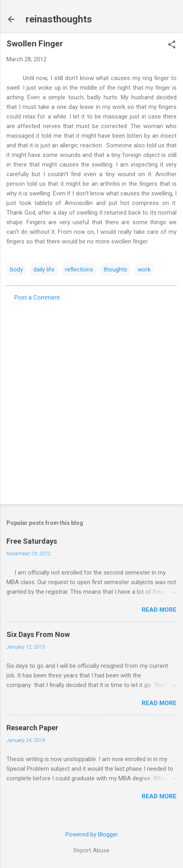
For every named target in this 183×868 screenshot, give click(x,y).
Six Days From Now (38, 634)
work (144, 269)
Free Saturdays (32, 541)
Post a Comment (37, 297)
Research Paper (32, 728)
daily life (44, 269)
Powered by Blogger (92, 834)
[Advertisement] (91, 400)
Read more (159, 610)
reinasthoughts (59, 19)
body (16, 269)
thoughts (115, 269)
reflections (79, 269)
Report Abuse (91, 850)
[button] (172, 45)
